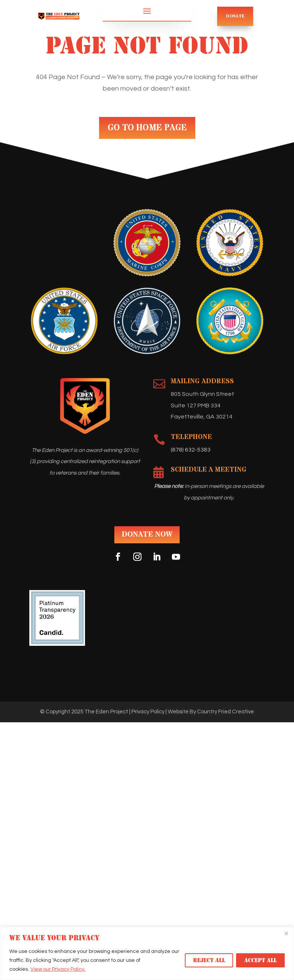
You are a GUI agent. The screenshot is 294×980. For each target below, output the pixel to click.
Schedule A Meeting (209, 470)
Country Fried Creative (226, 712)
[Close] (286, 933)
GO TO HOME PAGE (147, 128)
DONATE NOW (147, 535)
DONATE (235, 16)
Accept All (260, 960)
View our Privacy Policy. (58, 969)
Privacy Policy (148, 712)
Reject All (209, 960)
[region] (147, 953)
